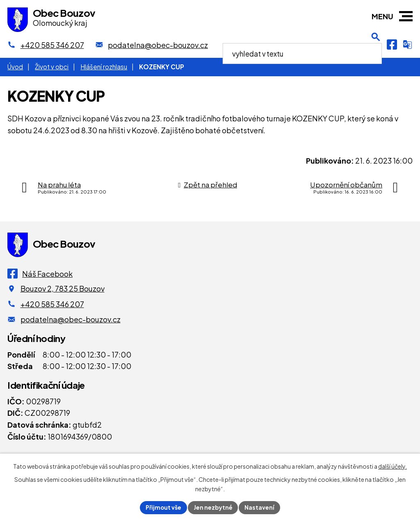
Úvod (15, 67)
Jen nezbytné (213, 507)
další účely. (393, 466)
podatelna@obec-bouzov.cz (71, 319)
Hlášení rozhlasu (104, 67)
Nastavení (260, 507)
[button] (406, 16)
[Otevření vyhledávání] (376, 45)
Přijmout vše (163, 507)
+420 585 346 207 (52, 304)
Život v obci (52, 67)
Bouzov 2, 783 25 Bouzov (63, 288)
